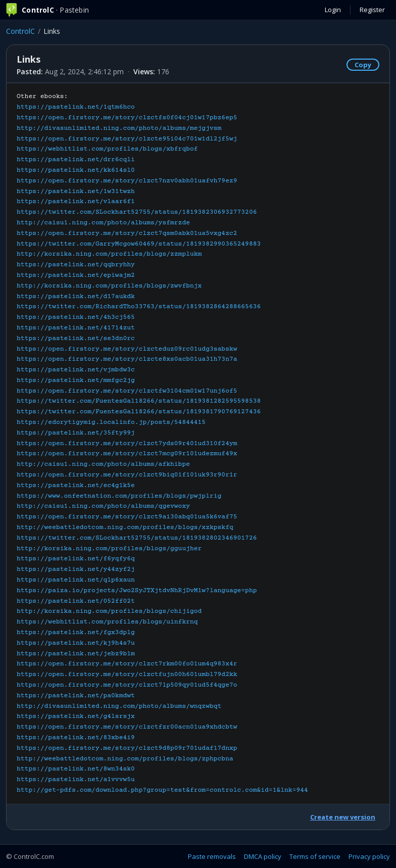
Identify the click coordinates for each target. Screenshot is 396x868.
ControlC (20, 31)
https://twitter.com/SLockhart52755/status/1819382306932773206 (137, 212)
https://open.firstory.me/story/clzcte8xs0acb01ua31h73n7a (127, 359)
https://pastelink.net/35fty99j (76, 433)
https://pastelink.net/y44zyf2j (76, 569)
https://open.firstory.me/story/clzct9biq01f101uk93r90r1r (127, 475)
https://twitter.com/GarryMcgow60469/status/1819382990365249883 (139, 244)
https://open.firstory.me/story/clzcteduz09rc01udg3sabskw (127, 349)
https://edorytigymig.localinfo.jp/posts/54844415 (111, 422)
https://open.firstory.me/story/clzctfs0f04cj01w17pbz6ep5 (127, 118)
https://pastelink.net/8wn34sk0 (76, 769)
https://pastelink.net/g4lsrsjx (76, 716)
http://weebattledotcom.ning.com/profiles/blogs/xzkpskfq (125, 527)
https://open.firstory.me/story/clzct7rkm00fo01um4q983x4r (127, 664)
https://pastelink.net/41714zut (76, 328)
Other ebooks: (162, 443)
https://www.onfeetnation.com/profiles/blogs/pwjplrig (119, 496)
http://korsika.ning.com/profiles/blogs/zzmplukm (109, 254)
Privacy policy (369, 856)
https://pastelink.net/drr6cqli (76, 160)
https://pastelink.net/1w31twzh (76, 191)
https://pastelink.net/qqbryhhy (76, 265)
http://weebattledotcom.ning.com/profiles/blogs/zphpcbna (125, 759)
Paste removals (212, 856)
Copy (363, 65)
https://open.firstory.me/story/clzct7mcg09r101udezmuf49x (127, 454)
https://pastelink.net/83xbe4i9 (76, 738)
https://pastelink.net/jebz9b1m (76, 654)
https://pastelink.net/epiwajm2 (76, 275)
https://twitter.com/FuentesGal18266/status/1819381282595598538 (139, 401)
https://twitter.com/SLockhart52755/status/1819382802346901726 (137, 538)
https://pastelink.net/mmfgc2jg (76, 380)
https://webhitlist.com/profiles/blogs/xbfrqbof (107, 149)
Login (333, 10)
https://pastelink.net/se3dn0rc (76, 339)
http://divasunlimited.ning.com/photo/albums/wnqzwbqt (119, 706)
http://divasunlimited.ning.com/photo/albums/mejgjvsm (119, 128)
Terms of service (315, 856)
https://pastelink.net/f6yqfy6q (76, 559)
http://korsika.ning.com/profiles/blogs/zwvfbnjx (109, 286)
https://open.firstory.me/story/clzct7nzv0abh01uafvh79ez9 (127, 181)
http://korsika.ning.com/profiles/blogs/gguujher (109, 549)
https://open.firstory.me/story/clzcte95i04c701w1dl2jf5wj (127, 139)
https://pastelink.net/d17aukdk (76, 297)
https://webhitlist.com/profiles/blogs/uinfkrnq (107, 622)
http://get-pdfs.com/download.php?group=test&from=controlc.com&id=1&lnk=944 (162, 790)
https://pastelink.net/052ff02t (76, 601)
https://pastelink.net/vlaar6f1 (76, 202)
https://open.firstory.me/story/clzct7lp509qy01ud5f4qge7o (127, 685)
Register (372, 10)
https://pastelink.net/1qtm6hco (76, 107)
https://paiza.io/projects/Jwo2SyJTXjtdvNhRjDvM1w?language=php (137, 591)
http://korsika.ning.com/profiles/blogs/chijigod (109, 611)
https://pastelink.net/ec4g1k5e (76, 486)
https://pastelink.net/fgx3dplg (76, 633)
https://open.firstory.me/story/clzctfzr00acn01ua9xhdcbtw (127, 727)
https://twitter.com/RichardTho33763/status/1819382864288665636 (139, 307)
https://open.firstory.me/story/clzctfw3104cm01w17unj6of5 (127, 391)
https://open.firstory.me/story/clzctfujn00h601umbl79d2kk (127, 674)
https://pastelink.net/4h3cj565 (76, 317)
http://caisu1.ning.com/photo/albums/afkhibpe (103, 464)
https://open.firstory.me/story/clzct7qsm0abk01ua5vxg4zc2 (127, 233)
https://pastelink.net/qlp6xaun (76, 580)
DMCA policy (263, 856)
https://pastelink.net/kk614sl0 (76, 170)
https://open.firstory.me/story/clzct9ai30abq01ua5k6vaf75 (127, 517)
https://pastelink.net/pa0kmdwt (76, 696)
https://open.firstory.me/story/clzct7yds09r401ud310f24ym (127, 444)
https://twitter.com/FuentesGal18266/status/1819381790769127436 (139, 412)
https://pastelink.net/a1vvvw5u (76, 780)
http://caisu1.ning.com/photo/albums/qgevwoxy (103, 506)
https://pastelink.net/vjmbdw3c (76, 370)
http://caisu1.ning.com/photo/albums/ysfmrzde (103, 223)
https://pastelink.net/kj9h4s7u (76, 643)
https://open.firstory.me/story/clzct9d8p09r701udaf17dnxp (127, 748)
